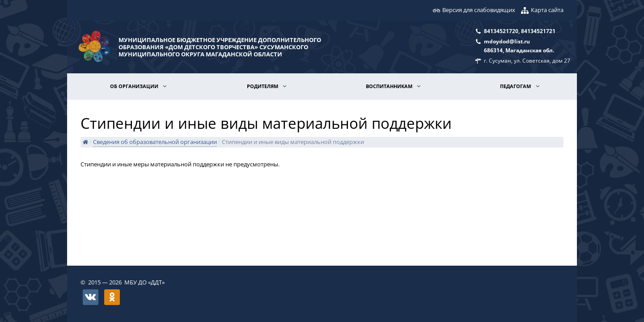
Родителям (263, 86)
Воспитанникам (390, 86)
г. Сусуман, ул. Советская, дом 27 (527, 60)
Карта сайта (547, 10)
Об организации (135, 86)
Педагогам (516, 86)
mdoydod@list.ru (507, 41)
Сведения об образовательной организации (155, 142)
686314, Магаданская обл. (519, 50)
